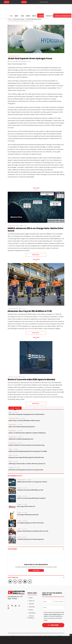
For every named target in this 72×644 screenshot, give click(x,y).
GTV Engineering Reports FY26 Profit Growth (30, 523)
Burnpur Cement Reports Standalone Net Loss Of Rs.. (33, 531)
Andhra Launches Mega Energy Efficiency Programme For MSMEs (28, 451)
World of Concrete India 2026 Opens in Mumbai (31, 498)
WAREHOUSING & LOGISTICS (14, 418)
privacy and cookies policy (52, 614)
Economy (19, 488)
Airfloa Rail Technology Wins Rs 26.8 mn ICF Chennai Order (26, 470)
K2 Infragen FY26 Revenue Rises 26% (28, 515)
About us (32, 601)
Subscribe (24, 2)
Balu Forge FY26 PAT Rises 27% (26, 506)
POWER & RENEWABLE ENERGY (14, 56)
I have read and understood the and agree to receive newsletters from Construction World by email (54, 616)
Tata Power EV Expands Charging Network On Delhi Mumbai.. (27, 414)
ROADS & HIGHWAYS (21, 480)
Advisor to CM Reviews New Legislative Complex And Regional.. (27, 433)
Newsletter (32, 613)
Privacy (31, 610)
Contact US (49, 16)
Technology (11, 468)
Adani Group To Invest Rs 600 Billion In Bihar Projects (24, 421)
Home (11, 16)
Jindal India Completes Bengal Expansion (21, 439)
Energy (10, 412)
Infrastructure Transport (14, 226)
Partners (31, 604)
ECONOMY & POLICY (13, 425)
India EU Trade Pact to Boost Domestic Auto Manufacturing (26, 445)
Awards (41, 16)
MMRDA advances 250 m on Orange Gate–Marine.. (32, 482)
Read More (36, 255)
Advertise (7, 2)
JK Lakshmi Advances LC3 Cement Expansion (31, 539)
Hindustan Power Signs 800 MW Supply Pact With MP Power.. (27, 457)
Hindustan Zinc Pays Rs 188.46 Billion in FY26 (30, 490)
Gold (22, 16)
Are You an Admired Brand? (63, 16)
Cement (19, 529)
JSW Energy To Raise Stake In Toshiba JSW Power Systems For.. (27, 464)
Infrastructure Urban (13, 309)
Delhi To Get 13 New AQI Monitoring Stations (22, 427)
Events (28, 16)
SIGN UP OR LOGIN (43, 2)
